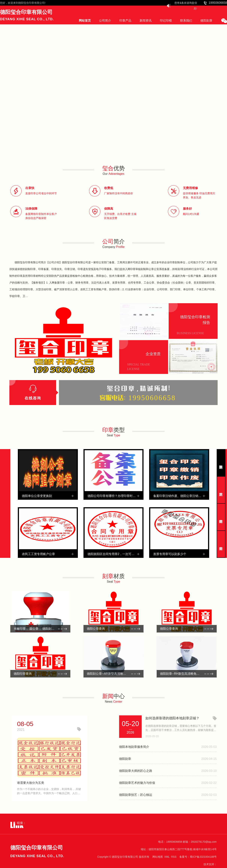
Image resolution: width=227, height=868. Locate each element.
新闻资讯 (146, 21)
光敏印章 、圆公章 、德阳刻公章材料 (39, 629)
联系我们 (186, 21)
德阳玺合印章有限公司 (32, 3)
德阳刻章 (206, 21)
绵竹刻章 (221, 517)
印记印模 (166, 21)
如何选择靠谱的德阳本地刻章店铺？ (172, 718)
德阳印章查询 (23, 674)
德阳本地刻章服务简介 (134, 747)
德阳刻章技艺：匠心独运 (136, 795)
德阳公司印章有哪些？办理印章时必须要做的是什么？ (113, 496)
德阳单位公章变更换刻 (37, 496)
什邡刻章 (221, 544)
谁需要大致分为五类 (31, 783)
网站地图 (158, 857)
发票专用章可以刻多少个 (170, 554)
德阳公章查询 (96, 629)
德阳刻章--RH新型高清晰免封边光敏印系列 (187, 674)
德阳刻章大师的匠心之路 (136, 771)
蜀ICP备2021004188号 (203, 857)
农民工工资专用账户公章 (38, 554)
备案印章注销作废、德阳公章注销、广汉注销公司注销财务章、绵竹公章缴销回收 (179, 496)
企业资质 (153, 354)
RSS (174, 857)
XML (167, 857)
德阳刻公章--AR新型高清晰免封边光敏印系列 (113, 674)
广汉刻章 (221, 490)
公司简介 (105, 21)
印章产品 (125, 21)
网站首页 (85, 21)
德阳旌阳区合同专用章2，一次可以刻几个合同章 (113, 554)
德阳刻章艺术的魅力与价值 (137, 783)
